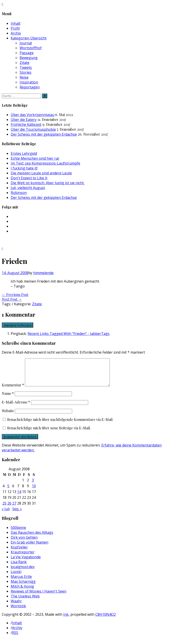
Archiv (16, 33)
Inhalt (16, 23)
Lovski (16, 577)
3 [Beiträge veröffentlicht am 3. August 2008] (33, 485)
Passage (27, 53)
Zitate (24, 63)
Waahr (16, 606)
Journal (26, 43)
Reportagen (30, 87)
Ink (66, 620)
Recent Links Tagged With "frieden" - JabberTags (69, 334)
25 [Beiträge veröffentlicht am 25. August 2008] (4, 509)
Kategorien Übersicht (29, 38)
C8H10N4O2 (106, 620)
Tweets (26, 67)
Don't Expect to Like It (29, 178)
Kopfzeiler (19, 552)
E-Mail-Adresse (16, 407)
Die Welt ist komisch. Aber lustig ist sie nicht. (48, 183)
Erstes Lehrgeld (24, 153)
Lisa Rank (19, 567)
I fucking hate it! (24, 168)
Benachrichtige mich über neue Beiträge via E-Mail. (49, 433)
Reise (24, 77)
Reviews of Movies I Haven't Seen (39, 597)
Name (8, 399)
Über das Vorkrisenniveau (33, 115)
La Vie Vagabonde (26, 562)
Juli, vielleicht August (28, 188)
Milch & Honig (22, 592)
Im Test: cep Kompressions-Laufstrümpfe (45, 163)
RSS (15, 638)
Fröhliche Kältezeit (26, 124)
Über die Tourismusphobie (33, 129)
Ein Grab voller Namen (30, 548)
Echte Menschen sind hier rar (35, 158)
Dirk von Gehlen (24, 543)
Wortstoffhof (31, 48)
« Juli (6, 514)
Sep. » (17, 514)
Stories (25, 72)
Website (8, 416)
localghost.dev (23, 572)
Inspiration (29, 82)
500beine (18, 533)
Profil (15, 28)
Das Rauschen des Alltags (32, 538)
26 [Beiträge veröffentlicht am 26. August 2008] (9, 509)
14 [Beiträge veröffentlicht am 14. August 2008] (19, 497)
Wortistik (18, 611)
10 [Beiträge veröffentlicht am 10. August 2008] (34, 491)
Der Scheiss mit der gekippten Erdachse (44, 134)
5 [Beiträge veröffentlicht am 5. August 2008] (8, 491)
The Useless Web (25, 601)
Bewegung (29, 58)
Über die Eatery (24, 120)
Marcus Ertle (21, 582)
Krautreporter (23, 557)
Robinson (19, 193)
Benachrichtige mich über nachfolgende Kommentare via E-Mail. (60, 425)
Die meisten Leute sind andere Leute (41, 173)
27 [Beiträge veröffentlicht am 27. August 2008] (14, 509)
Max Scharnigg (23, 587)
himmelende (43, 273)
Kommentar (13, 390)
